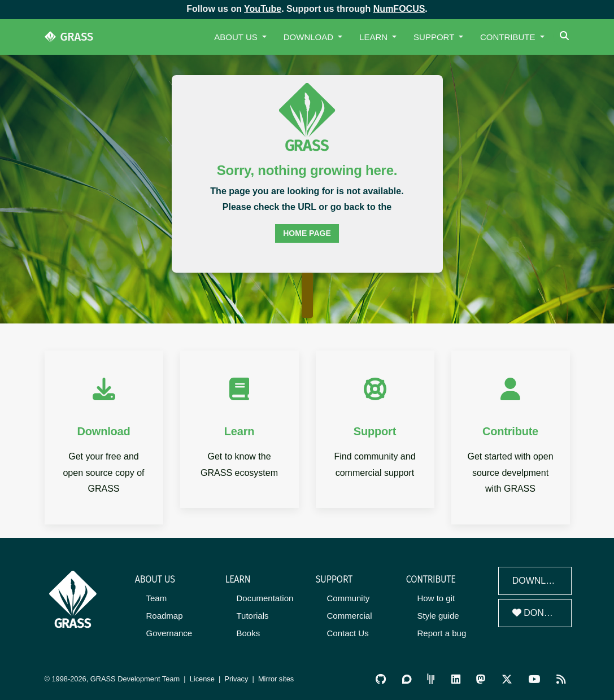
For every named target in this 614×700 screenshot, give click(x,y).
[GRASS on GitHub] (381, 679)
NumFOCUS (399, 9)
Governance (169, 633)
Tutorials (253, 616)
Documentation (265, 598)
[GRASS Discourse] (407, 679)
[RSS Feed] (561, 679)
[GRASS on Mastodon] (481, 679)
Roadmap (165, 616)
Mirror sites (276, 679)
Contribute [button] (509, 37)
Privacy (236, 679)
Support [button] (435, 37)
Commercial (350, 616)
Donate (537, 613)
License (202, 679)
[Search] (566, 37)
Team (157, 598)
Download (539, 581)
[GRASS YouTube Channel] (534, 679)
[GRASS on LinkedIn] (456, 679)
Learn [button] (375, 37)
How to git (436, 598)
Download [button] (310, 37)
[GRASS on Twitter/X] (507, 679)
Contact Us (348, 633)
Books (249, 633)
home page (307, 233)
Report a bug (442, 633)
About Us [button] (237, 37)
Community (349, 598)
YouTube (263, 9)
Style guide (438, 616)
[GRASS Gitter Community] (431, 679)
